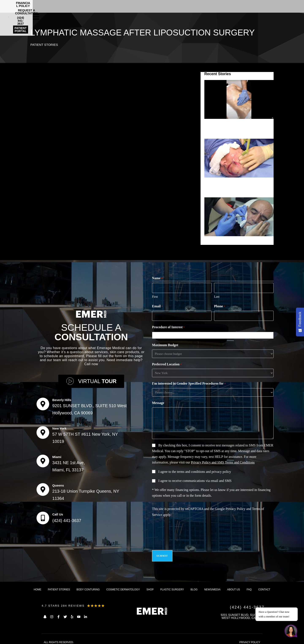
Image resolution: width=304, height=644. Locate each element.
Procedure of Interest (168, 326)
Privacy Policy (236, 508)
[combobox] (214, 334)
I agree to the (195, 470)
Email (157, 306)
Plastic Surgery (172, 586)
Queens (58, 483)
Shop (150, 586)
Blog (194, 586)
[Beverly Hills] (43, 402)
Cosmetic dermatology (123, 586)
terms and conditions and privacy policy (204, 470)
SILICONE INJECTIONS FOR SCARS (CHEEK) (236, 242)
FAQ (249, 586)
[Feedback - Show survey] (300, 322)
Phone (220, 306)
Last (217, 296)
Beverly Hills (62, 398)
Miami (57, 455)
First (155, 296)
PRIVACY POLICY (250, 639)
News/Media (212, 586)
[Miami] (43, 459)
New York (59, 426)
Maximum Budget (165, 344)
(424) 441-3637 (67, 519)
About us (234, 586)
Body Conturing (88, 586)
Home (38, 586)
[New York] (43, 431)
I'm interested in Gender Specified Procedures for (189, 382)
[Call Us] (43, 516)
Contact (264, 586)
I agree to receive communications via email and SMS (195, 479)
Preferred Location (167, 363)
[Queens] (43, 488)
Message (158, 402)
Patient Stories (45, 45)
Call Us (58, 512)
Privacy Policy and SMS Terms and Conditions (223, 461)
